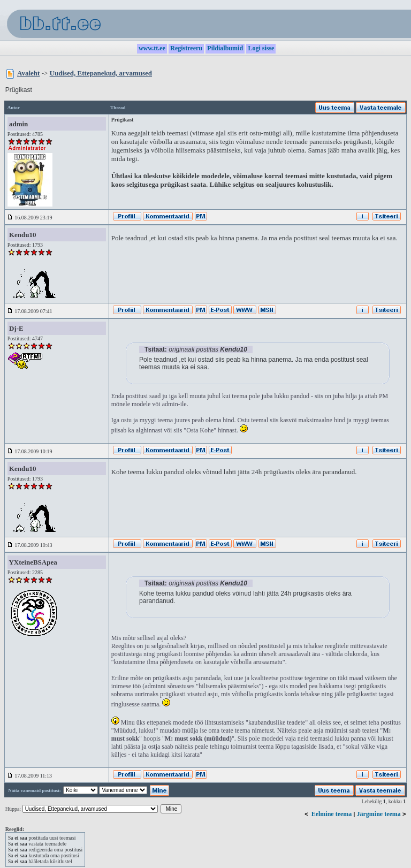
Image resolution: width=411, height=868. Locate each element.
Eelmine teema (332, 814)
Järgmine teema (379, 814)
